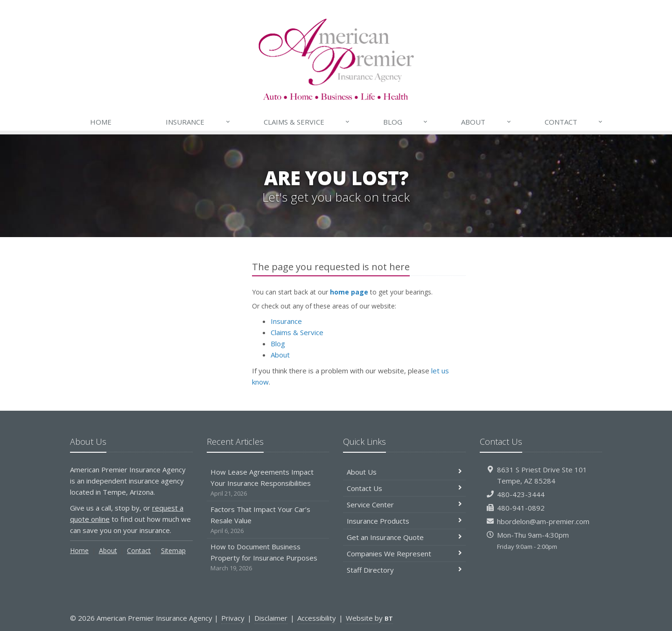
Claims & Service (307, 122)
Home (101, 122)
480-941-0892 (521, 508)
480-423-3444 (521, 494)
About (486, 122)
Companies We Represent (404, 554)
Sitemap (173, 550)
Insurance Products (404, 521)
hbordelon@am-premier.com (543, 521)
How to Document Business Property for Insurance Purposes (268, 557)
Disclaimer (271, 618)
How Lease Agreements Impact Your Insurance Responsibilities (268, 483)
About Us (404, 472)
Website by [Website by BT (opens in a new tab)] (369, 618)
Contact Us (404, 488)
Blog (406, 122)
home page (349, 292)
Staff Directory (404, 570)
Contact (574, 122)
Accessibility (317, 618)
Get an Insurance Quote (404, 537)
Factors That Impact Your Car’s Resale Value (268, 520)
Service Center (404, 505)
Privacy (233, 618)
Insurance (198, 122)
